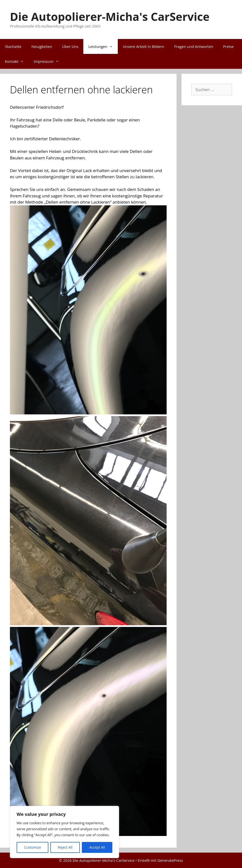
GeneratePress (170, 860)
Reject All (65, 847)
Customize (32, 847)
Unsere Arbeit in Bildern (143, 46)
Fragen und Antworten (194, 46)
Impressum (49, 61)
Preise (228, 46)
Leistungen (103, 46)
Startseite (13, 46)
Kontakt (17, 61)
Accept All (97, 847)
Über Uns (70, 46)
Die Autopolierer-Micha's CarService (110, 17)
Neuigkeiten (42, 46)
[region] (64, 832)
